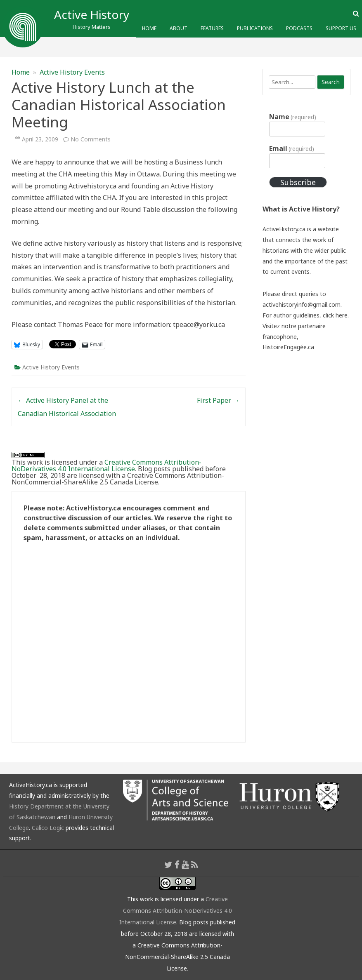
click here (335, 315)
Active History (92, 14)
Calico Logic (48, 828)
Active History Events (72, 72)
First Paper (218, 400)
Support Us (341, 28)
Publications (255, 28)
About (179, 28)
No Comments (91, 139)
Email (292, 148)
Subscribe (298, 182)
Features (212, 28)
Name (293, 117)
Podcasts (299, 28)
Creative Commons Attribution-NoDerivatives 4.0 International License (106, 465)
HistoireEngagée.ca (288, 347)
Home (149, 28)
